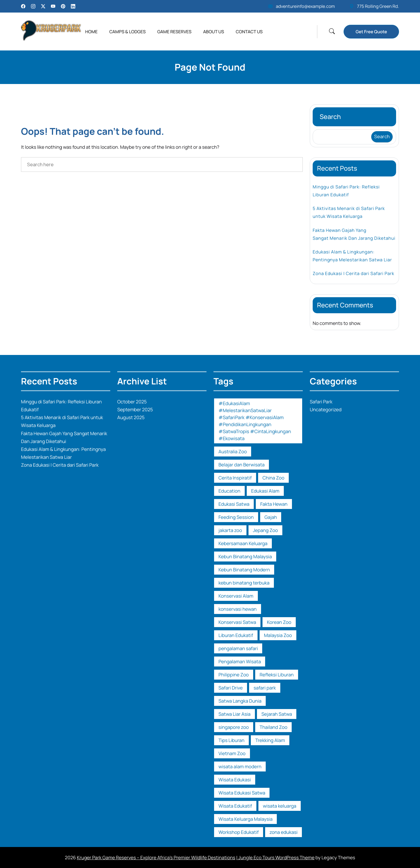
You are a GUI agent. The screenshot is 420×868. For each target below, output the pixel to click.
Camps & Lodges (128, 32)
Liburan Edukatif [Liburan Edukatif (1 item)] (236, 635)
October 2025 (132, 402)
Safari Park (321, 402)
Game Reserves (174, 32)
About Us (213, 32)
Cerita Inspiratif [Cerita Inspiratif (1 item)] (235, 478)
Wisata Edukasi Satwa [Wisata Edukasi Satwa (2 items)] (242, 793)
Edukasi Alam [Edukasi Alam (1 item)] (265, 491)
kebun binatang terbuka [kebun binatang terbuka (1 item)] (244, 583)
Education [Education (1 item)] (229, 491)
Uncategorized (326, 409)
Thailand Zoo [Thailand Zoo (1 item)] (273, 727)
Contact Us (249, 32)
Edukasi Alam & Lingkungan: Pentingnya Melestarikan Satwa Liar (352, 256)
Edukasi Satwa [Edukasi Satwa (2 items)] (234, 504)
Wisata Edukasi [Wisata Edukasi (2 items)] (235, 780)
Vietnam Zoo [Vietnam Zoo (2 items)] (232, 753)
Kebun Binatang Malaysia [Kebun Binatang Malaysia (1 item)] (245, 556)
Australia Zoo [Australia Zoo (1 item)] (233, 452)
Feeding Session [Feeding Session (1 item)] (236, 517)
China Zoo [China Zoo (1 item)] (273, 478)
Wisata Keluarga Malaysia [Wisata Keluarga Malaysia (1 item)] (245, 819)
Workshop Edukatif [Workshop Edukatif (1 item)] (239, 832)
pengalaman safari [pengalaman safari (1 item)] (238, 648)
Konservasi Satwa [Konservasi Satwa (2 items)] (237, 622)
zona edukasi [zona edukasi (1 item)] (283, 832)
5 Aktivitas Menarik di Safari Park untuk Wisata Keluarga (349, 212)
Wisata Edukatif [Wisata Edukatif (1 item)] (235, 806)
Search (330, 117)
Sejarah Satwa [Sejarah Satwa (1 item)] (277, 714)
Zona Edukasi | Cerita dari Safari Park (353, 273)
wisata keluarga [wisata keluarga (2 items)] (280, 806)
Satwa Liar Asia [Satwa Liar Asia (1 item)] (235, 714)
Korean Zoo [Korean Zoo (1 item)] (279, 622)
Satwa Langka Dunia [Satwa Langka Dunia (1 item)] (240, 701)
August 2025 (131, 417)
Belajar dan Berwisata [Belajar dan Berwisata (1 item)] (242, 465)
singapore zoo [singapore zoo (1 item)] (234, 727)
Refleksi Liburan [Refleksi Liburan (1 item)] (277, 675)
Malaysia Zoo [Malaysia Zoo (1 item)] (278, 635)
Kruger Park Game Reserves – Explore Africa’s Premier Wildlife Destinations (156, 857)
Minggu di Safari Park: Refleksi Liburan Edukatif (346, 191)
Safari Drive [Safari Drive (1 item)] (231, 688)
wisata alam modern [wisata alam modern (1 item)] (240, 766)
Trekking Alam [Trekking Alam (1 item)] (270, 740)
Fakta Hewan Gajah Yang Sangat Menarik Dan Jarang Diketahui (354, 234)
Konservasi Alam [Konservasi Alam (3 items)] (236, 596)
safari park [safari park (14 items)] (265, 688)
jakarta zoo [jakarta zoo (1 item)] (230, 530)
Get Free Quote (371, 32)
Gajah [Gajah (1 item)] (271, 517)
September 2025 (135, 409)
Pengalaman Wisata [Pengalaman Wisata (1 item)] (240, 661)
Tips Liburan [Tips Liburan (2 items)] (231, 740)
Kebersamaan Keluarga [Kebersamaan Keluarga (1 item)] (243, 543)
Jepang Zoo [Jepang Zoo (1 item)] (265, 530)
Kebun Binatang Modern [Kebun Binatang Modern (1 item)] (244, 570)
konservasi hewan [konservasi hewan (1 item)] (238, 609)
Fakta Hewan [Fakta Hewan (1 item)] (274, 504)
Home (91, 32)
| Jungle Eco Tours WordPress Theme (275, 857)
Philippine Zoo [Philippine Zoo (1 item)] (234, 675)
